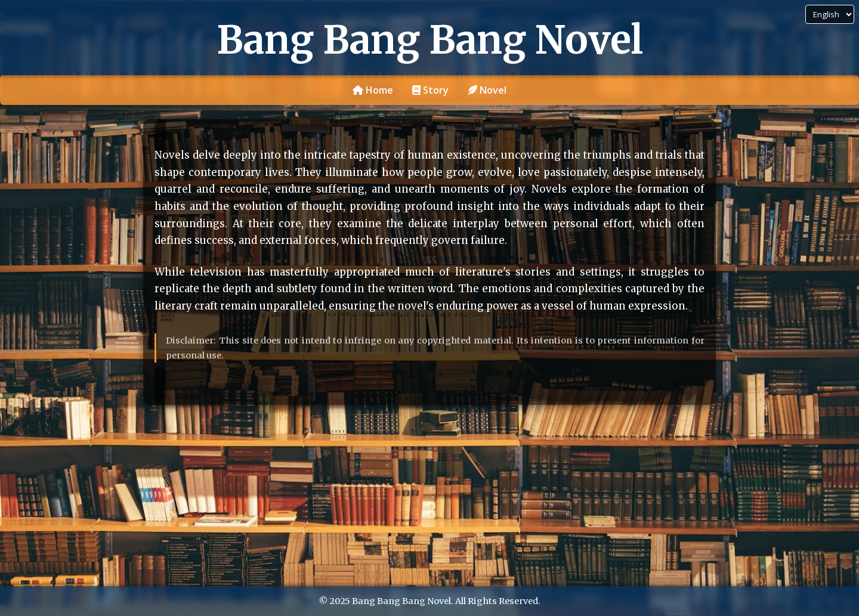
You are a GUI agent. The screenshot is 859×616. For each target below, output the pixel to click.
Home (373, 90)
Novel (487, 90)
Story (430, 90)
